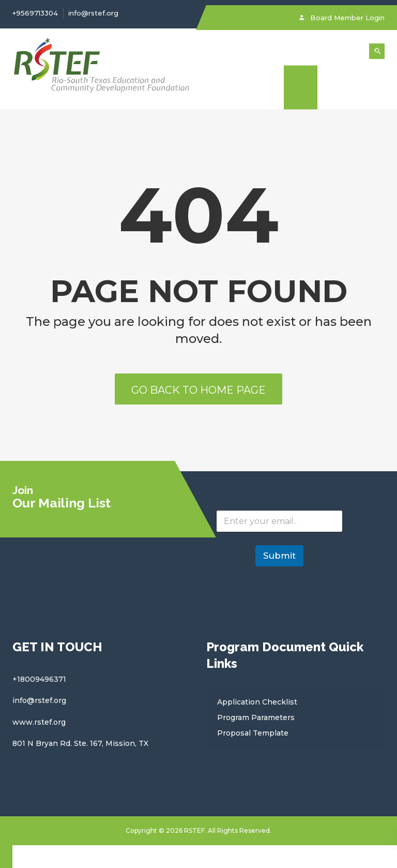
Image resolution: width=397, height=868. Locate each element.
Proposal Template (253, 733)
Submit (279, 556)
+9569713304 (35, 13)
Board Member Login (342, 18)
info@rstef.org (93, 13)
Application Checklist (257, 702)
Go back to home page (198, 390)
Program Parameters (256, 717)
